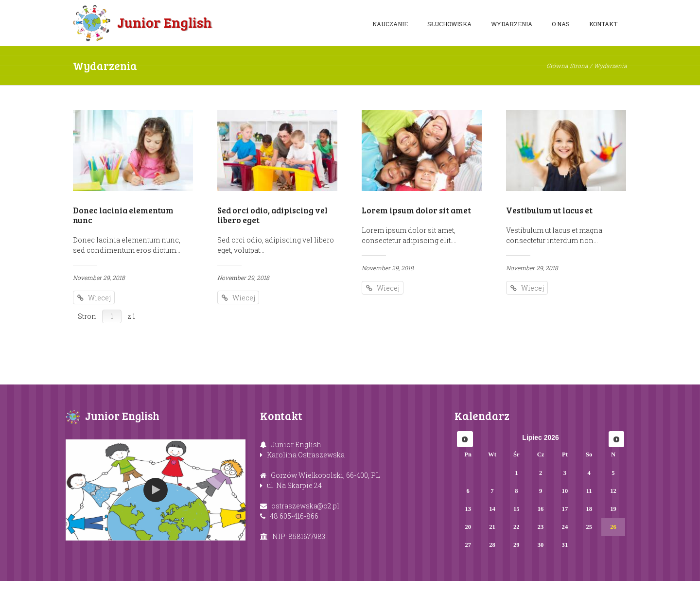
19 (613, 539)
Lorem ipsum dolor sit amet (416, 210)
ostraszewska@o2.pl (305, 535)
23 (541, 557)
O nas (561, 24)
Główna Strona (567, 66)
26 (613, 557)
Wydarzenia (512, 24)
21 (492, 557)
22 (516, 557)
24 (565, 557)
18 (589, 539)
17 (565, 539)
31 (565, 575)
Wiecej (100, 298)
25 (589, 557)
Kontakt (603, 24)
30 (541, 575)
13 (468, 539)
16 (541, 539)
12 (613, 521)
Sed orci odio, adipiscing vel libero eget (272, 215)
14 (492, 539)
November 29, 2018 (99, 278)
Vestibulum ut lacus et (549, 210)
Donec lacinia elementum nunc (123, 215)
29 (516, 575)
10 (565, 521)
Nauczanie (390, 24)
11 (589, 521)
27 (468, 575)
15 (516, 539)
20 (468, 557)
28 (492, 575)
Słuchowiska (449, 24)
